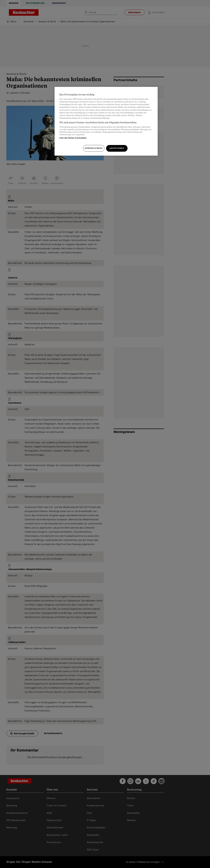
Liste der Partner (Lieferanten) (73, 138)
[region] (106, 121)
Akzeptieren (117, 148)
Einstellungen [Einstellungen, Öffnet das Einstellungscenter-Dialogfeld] (94, 148)
